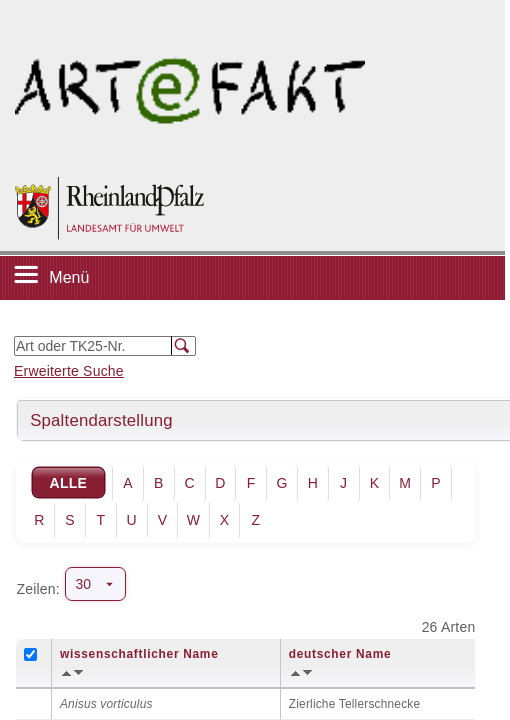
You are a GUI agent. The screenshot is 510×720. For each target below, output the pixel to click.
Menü (69, 277)
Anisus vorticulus (106, 704)
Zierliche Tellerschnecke (354, 704)
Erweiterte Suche (69, 371)
